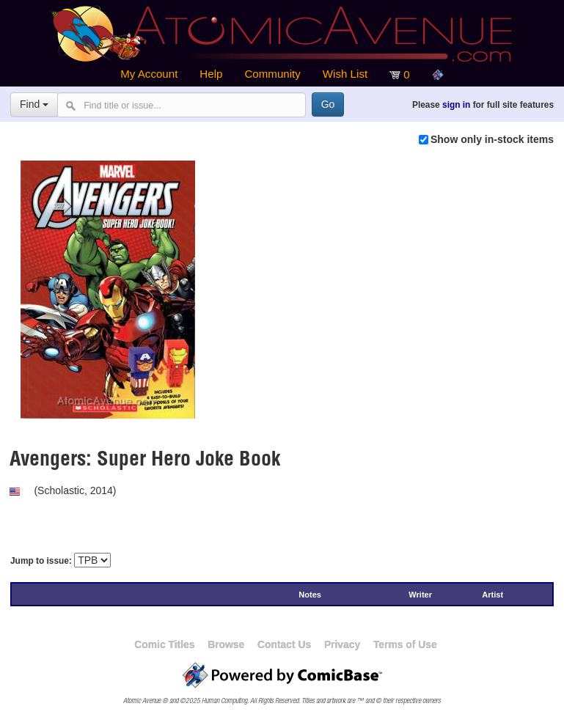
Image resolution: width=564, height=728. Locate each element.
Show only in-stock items (492, 139)
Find (34, 104)
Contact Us (284, 644)
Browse (226, 644)
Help (211, 74)
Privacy (342, 644)
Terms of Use (405, 644)
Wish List (345, 74)
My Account (149, 74)
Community (272, 74)
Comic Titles (164, 644)
